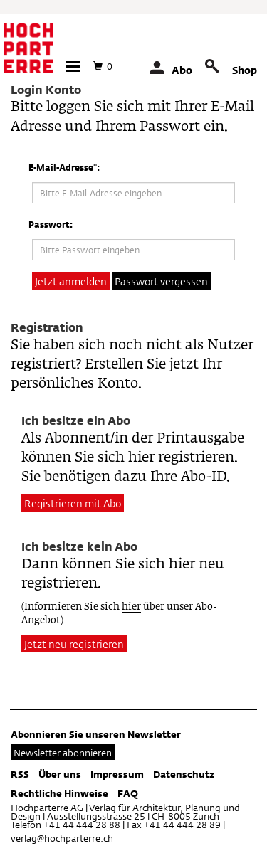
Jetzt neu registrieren (74, 644)
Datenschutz (184, 774)
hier (131, 607)
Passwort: (51, 224)
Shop (245, 70)
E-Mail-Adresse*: (64, 167)
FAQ (128, 793)
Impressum (117, 774)
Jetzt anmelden (71, 281)
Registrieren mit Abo (73, 503)
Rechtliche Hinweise (59, 793)
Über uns (60, 774)
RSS (20, 774)
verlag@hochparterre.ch (62, 838)
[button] (73, 67)
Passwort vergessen (161, 281)
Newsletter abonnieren (63, 753)
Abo (182, 70)
